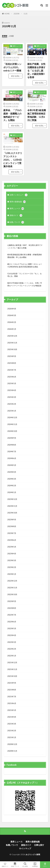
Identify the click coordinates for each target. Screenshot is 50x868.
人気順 (11, 36)
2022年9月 (12, 601)
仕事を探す (39, 845)
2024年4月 (12, 472)
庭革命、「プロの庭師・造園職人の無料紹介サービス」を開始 (12, 115)
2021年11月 (12, 669)
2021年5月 (12, 710)
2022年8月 (12, 608)
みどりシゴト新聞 (33, 854)
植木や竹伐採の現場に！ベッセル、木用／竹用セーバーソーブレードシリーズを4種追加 (25, 284)
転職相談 (35, 865)
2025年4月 (12, 390)
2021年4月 (12, 717)
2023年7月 (12, 533)
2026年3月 (12, 315)
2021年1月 (12, 737)
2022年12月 (12, 581)
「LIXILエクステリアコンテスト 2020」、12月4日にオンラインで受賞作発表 (13, 160)
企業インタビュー (19, 195)
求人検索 (25, 865)
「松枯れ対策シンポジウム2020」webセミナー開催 (12, 67)
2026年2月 (12, 322)
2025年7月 (12, 370)
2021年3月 (12, 724)
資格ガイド (16, 215)
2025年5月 (12, 383)
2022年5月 (12, 628)
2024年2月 (12, 486)
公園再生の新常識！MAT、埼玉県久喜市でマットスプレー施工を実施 (25, 247)
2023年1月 (12, 574)
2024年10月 (12, 431)
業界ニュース (17, 46)
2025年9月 (12, 356)
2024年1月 (12, 492)
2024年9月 (12, 438)
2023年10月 (12, 513)
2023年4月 (12, 554)
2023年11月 (12, 506)
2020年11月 (12, 751)
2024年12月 (12, 417)
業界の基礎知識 (18, 202)
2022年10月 (12, 594)
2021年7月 (12, 697)
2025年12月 (12, 336)
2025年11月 (12, 343)
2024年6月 (12, 458)
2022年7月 (12, 615)
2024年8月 (12, 445)
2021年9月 (12, 683)
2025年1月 (12, 411)
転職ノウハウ (17, 222)
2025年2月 (12, 404)
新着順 (5, 36)
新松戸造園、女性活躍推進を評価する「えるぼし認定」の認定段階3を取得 (36, 71)
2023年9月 (12, 520)
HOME (7, 14)
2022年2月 (12, 649)
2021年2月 (12, 731)
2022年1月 (12, 656)
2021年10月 (12, 676)
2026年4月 (12, 309)
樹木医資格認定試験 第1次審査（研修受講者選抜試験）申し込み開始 (25, 256)
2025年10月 (12, 349)
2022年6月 (12, 622)
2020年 (17, 14)
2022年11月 (12, 588)
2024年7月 (12, 451)
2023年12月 (12, 499)
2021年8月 (12, 690)
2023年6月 (12, 540)
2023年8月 (12, 526)
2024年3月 (12, 479)
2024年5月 (12, 465)
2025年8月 (12, 363)
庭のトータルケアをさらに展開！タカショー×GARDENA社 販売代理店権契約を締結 (25, 265)
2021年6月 (12, 703)
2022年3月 (12, 642)
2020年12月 (12, 744)
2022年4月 (12, 635)
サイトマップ (25, 848)
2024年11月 (12, 424)
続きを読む (16, 76)
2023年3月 (12, 560)
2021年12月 (12, 662)
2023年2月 (12, 567)
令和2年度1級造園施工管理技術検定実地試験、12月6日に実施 (37, 115)
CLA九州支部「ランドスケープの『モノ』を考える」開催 (25, 275)
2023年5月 (12, 547)
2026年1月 (12, 329)
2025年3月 (12, 397)
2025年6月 (12, 377)
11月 (26, 14)
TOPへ (45, 865)
